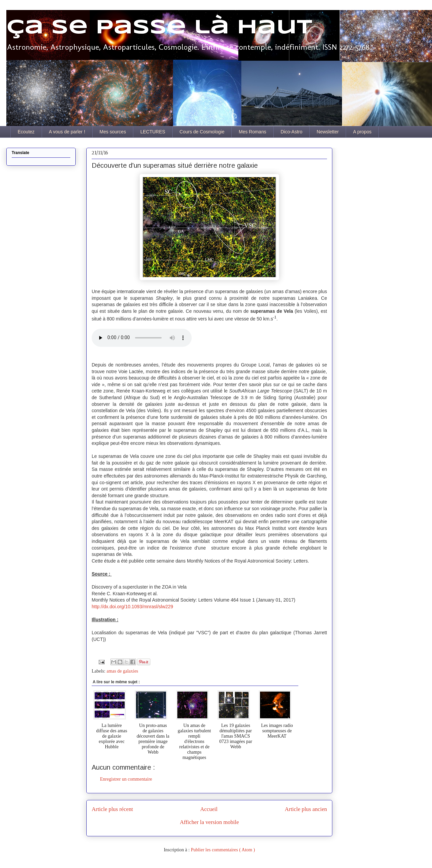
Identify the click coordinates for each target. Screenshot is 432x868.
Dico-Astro (291, 132)
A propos (362, 132)
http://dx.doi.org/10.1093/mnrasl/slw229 (132, 607)
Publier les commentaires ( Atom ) (223, 850)
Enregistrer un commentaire (126, 779)
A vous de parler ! (67, 132)
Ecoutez (26, 132)
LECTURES (153, 132)
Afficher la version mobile (209, 822)
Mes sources (113, 132)
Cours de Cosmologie (202, 132)
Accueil (209, 809)
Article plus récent (112, 809)
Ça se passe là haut (159, 28)
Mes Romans (252, 132)
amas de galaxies (122, 671)
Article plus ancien (306, 809)
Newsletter (328, 132)
